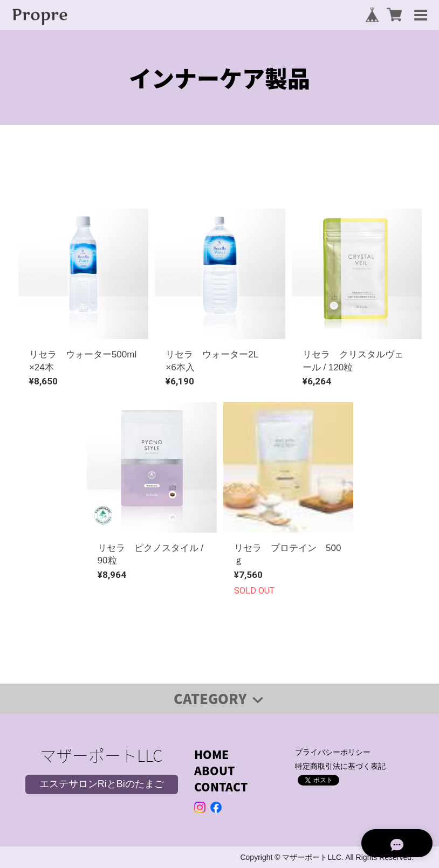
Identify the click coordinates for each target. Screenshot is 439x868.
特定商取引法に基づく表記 (340, 766)
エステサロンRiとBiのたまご (102, 784)
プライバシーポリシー (333, 752)
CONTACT (221, 787)
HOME (211, 755)
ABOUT (214, 771)
